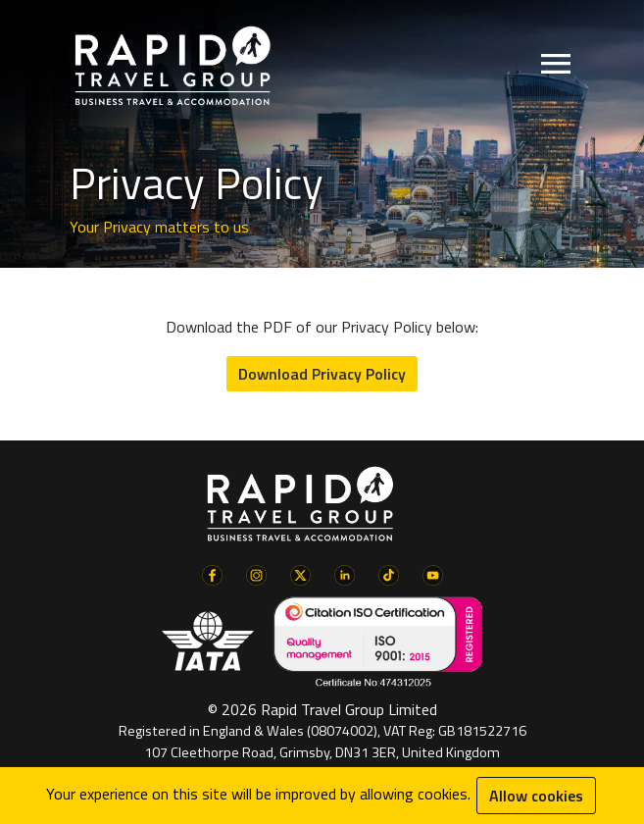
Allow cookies (536, 796)
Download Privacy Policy (322, 374)
